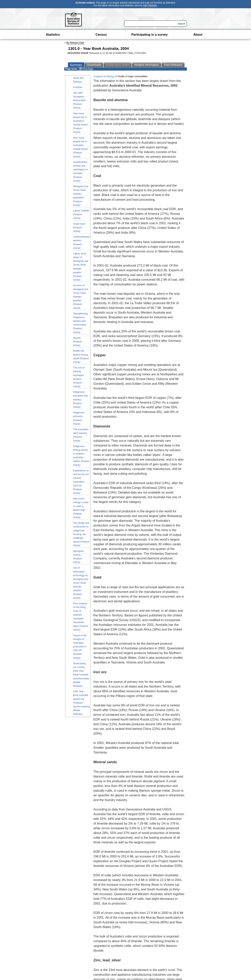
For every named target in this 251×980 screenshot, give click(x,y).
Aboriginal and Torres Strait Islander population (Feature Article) (81, 196)
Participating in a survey (150, 35)
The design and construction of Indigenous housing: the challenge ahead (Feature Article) (81, 534)
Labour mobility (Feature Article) (81, 214)
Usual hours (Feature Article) (79, 228)
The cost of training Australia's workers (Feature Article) (79, 377)
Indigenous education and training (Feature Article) (80, 400)
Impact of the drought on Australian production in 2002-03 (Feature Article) (80, 647)
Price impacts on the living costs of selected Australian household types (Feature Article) (81, 617)
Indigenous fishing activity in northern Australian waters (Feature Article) (81, 456)
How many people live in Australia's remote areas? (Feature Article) (81, 123)
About (198, 35)
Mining (110, 76)
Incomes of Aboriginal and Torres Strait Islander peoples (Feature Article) (81, 297)
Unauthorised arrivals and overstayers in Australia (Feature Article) (80, 171)
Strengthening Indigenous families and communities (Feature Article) (80, 323)
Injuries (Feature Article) (78, 342)
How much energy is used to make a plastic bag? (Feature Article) (81, 508)
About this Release (78, 80)
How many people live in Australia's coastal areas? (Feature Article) (81, 147)
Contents (78, 87)
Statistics (53, 35)
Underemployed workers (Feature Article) (81, 242)
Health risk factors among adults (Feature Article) (81, 357)
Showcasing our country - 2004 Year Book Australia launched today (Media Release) (81, 675)
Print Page (86, 69)
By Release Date (75, 43)
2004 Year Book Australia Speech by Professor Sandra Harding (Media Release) (81, 703)
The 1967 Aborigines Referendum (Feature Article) (80, 100)
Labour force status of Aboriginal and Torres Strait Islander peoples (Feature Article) (81, 267)
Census (101, 35)
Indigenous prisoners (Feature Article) (79, 418)
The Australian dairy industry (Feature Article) (81, 435)
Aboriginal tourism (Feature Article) (78, 557)
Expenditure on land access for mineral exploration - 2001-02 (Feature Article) (81, 482)
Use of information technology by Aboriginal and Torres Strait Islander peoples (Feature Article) (81, 583)
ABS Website (150, 5)
